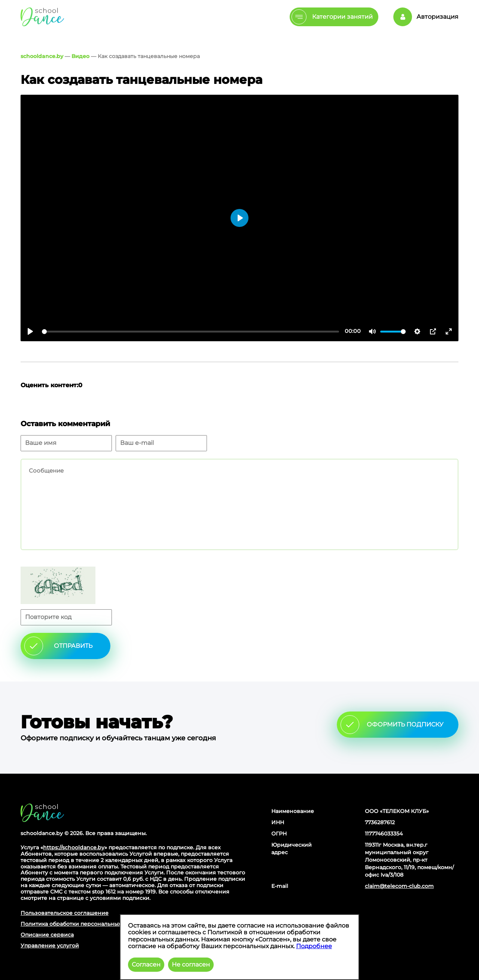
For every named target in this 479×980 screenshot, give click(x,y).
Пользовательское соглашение (65, 913)
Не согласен (191, 964)
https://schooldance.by (74, 847)
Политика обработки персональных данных (82, 924)
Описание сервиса (47, 935)
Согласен (146, 964)
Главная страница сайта (42, 813)
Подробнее (314, 946)
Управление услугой (50, 946)
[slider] (190, 332)
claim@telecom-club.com (399, 886)
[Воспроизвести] (30, 331)
